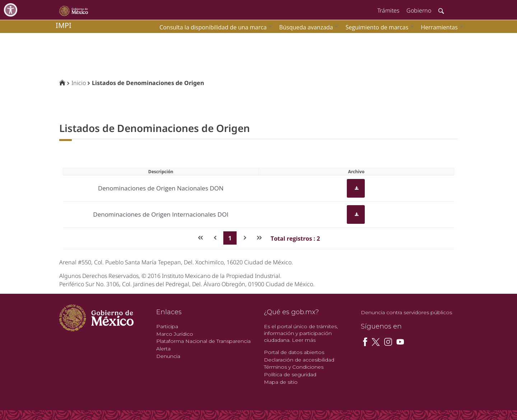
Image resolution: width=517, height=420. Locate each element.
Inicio (79, 83)
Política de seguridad (290, 374)
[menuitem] (440, 27)
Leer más (304, 340)
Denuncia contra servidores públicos (406, 312)
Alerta (163, 349)
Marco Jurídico (175, 334)
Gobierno (419, 10)
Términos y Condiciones (294, 367)
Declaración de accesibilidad (299, 360)
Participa (167, 326)
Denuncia (168, 356)
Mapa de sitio (281, 382)
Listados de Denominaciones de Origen (148, 83)
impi (64, 25)
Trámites (388, 10)
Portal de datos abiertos (294, 352)
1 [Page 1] (230, 238)
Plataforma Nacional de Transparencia (203, 341)
